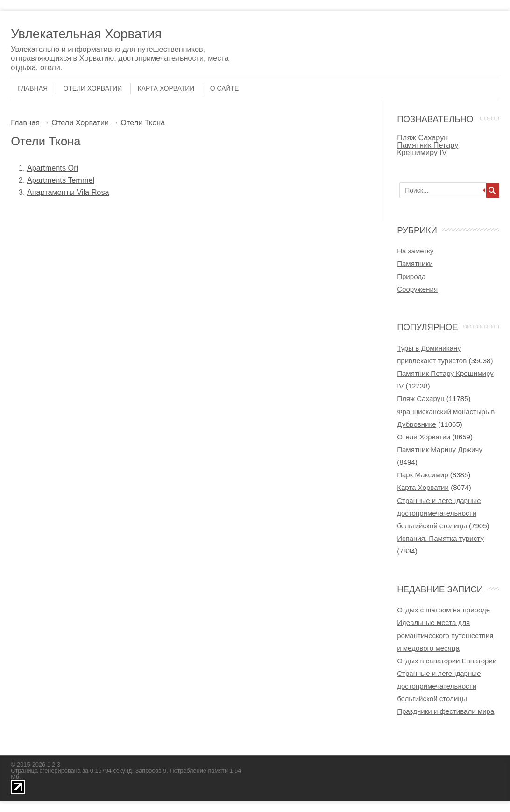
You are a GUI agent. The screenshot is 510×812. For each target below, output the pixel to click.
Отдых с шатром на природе (443, 610)
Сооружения (417, 289)
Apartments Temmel (61, 180)
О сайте (224, 88)
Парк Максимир (422, 475)
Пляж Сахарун (422, 137)
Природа (411, 277)
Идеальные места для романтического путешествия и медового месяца (445, 635)
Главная (33, 88)
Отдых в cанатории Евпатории (447, 661)
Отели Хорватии (92, 88)
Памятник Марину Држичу (440, 449)
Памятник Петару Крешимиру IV (428, 149)
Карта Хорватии (166, 88)
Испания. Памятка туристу (440, 538)
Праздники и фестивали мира (446, 711)
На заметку (415, 251)
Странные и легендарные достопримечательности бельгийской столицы (439, 513)
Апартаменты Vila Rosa (68, 192)
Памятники (415, 263)
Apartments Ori (53, 168)
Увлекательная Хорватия (86, 34)
